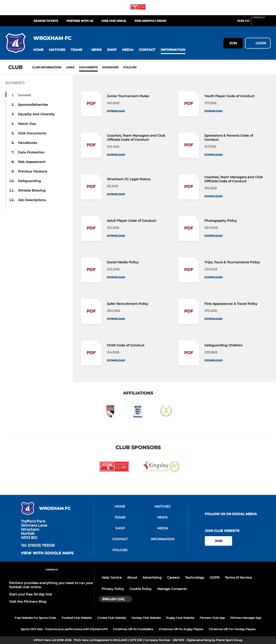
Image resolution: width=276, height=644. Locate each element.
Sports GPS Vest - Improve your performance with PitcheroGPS (64, 629)
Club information (47, 67)
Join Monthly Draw (150, 21)
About (132, 577)
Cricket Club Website (112, 618)
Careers (173, 577)
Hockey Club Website (146, 618)
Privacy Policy (113, 589)
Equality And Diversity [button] (36, 114)
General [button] (24, 95)
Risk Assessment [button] (32, 162)
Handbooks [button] (28, 143)
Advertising (152, 577)
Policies (130, 67)
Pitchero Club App (212, 618)
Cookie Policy (141, 589)
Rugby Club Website (180, 618)
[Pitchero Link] (261, 23)
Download (116, 111)
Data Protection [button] (31, 152)
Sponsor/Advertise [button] (33, 105)
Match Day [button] (27, 124)
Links (70, 67)
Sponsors (110, 67)
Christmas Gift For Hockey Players (232, 629)
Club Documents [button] (32, 133)
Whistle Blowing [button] (32, 190)
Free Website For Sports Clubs (35, 618)
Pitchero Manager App (246, 618)
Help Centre (112, 577)
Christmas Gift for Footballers (133, 629)
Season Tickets (46, 21)
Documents (88, 67)
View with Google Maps (47, 553)
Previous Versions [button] (33, 171)
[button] (38, 50)
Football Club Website (77, 618)
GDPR (215, 577)
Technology (195, 577)
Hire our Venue (114, 21)
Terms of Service (238, 577)
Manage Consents (172, 589)
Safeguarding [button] (29, 181)
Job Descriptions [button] (32, 200)
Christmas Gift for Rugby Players (181, 629)
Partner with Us (80, 21)
